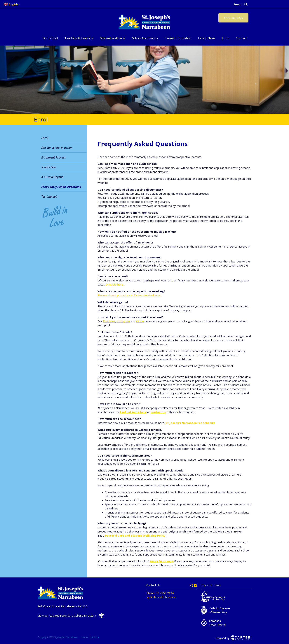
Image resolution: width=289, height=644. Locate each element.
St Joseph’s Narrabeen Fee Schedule (190, 423)
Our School (50, 38)
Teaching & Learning (79, 38)
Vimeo (140, 321)
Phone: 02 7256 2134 (160, 593)
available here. (115, 284)
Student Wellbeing (113, 38)
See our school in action (57, 148)
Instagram (123, 321)
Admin (95, 637)
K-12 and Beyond (52, 177)
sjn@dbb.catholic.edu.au (161, 597)
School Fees (49, 167)
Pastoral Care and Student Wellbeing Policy (135, 535)
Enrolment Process (54, 157)
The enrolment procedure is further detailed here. (129, 295)
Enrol (226, 38)
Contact (241, 38)
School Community (145, 38)
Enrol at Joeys (233, 18)
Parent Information (178, 38)
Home (85, 637)
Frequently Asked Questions (61, 187)
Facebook (109, 321)
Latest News (207, 38)
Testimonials (49, 196)
